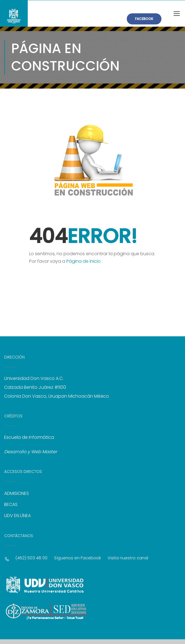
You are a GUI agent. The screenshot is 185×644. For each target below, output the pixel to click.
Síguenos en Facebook (78, 558)
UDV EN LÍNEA (17, 516)
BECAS (11, 505)
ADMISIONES (17, 494)
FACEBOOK (144, 19)
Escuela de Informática (29, 438)
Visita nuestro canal (128, 558)
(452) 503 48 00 (31, 558)
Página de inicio (83, 262)
